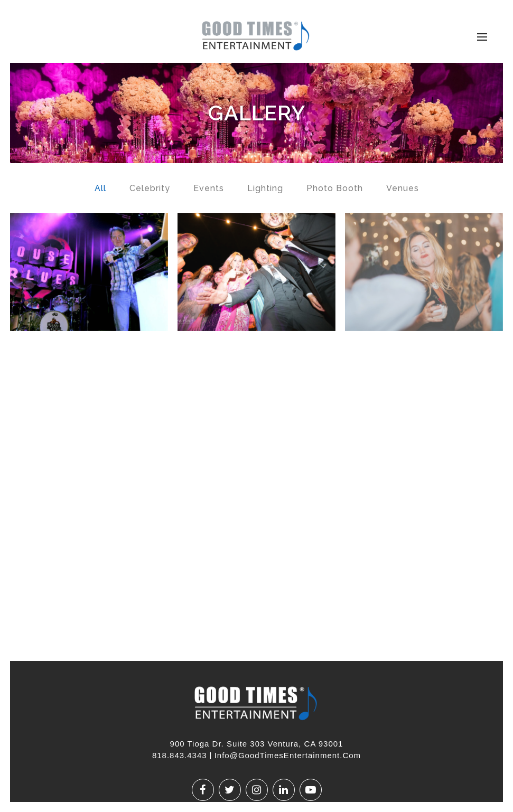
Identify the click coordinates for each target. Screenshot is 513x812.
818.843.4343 (180, 755)
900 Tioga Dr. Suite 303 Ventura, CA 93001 (257, 744)
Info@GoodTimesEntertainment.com (288, 755)
